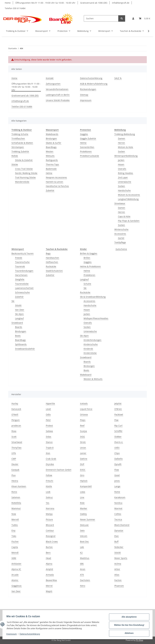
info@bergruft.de (121, 3)
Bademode (51, 169)
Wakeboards (52, 134)
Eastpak (15, 470)
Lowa (83, 492)
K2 (81, 553)
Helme (49, 173)
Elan (117, 536)
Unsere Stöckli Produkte (58, 100)
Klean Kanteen (19, 486)
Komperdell (86, 486)
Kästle (49, 486)
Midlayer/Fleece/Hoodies (96, 318)
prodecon (16, 426)
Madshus (85, 558)
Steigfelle (20, 279)
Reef (82, 426)
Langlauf (19, 318)
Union (83, 448)
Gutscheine (121, 249)
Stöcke (15, 164)
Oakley (83, 514)
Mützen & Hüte (126, 147)
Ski (13, 301)
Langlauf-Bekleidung (128, 199)
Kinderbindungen (93, 340)
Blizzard (50, 525)
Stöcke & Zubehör (24, 160)
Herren (121, 143)
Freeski (19, 258)
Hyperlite (50, 403)
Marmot (118, 508)
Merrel (49, 586)
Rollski (15, 156)
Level (48, 409)
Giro (82, 475)
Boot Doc (84, 542)
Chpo (117, 453)
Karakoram (120, 497)
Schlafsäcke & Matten (22, 143)
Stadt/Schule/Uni (54, 271)
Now (14, 514)
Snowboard (17, 323)
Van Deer (20, 310)
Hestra (15, 481)
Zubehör (50, 190)
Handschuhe (124, 190)
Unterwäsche (125, 182)
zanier (83, 453)
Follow (49, 475)
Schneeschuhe (22, 292)
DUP (82, 464)
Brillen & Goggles (89, 253)
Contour (50, 530)
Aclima (118, 564)
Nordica (118, 503)
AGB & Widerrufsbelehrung (94, 84)
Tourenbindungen (24, 271)
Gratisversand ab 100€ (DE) (94, 3)
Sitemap (84, 95)
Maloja (49, 514)
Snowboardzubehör (25, 349)
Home (8, 3)
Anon (83, 569)
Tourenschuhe (22, 262)
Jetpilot (118, 403)
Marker (84, 508)
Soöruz (49, 497)
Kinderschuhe (91, 344)
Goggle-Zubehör (88, 138)
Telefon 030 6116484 (15, 8)
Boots (18, 336)
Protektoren (86, 151)
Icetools (84, 403)
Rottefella (16, 503)
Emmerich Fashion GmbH (59, 470)
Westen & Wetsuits (93, 379)
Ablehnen (128, 633)
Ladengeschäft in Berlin (58, 95)
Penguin (16, 420)
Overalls (122, 169)
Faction (118, 580)
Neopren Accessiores (56, 177)
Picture (49, 519)
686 (82, 564)
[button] (133, 18)
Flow (117, 470)
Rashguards (52, 160)
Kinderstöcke (90, 353)
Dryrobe (50, 464)
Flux (14, 475)
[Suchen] (101, 18)
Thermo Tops (52, 164)
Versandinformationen (57, 89)
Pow (116, 420)
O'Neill (15, 414)
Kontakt (50, 78)
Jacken (121, 160)
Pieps (83, 420)
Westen (50, 151)
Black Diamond (122, 525)
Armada (50, 575)
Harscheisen (21, 275)
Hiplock (84, 481)
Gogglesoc (17, 586)
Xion (48, 453)
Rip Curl (118, 426)
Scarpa (83, 431)
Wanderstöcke (22, 182)
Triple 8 (50, 448)
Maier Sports (121, 558)
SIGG (82, 437)
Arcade (15, 575)
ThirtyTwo (16, 448)
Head (48, 558)
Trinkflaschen (18, 138)
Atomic (15, 580)
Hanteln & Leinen (55, 182)
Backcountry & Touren (23, 253)
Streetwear (120, 203)
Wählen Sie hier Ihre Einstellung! (128, 626)
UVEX (117, 448)
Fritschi (50, 481)
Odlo (48, 414)
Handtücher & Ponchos (57, 186)
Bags (48, 253)
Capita (15, 547)
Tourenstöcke (22, 284)
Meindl (15, 553)
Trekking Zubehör (20, 151)
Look (48, 492)
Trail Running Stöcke (25, 177)
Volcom (84, 536)
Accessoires (120, 234)
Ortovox (84, 414)
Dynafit (118, 464)
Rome (117, 492)
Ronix (14, 492)
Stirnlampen (18, 147)
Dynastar (119, 530)
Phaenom (119, 586)
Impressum (13, 635)
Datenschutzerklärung (31, 635)
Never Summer (88, 519)
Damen (122, 138)
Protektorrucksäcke (90, 156)
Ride (82, 503)
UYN (14, 453)
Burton (49, 547)
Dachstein (85, 580)
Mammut (16, 508)
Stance (49, 442)
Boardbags (51, 147)
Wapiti (49, 591)
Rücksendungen (88, 89)
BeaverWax (51, 580)
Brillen (87, 258)
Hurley (15, 403)
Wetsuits (50, 156)
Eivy (13, 530)
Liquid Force (86, 409)
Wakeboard (86, 375)
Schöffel (118, 431)
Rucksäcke (51, 266)
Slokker (118, 437)
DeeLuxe (84, 525)
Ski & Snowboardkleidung (93, 297)
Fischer (15, 542)
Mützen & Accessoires (129, 195)
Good (117, 475)
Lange (117, 486)
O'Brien (118, 409)
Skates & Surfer (54, 143)
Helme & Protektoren (90, 266)
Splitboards (21, 344)
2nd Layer (123, 177)
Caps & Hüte (124, 216)
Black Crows (52, 542)
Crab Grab (51, 459)
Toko (14, 536)
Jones (117, 481)
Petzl (48, 420)
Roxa (14, 431)
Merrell (15, 519)
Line (82, 497)
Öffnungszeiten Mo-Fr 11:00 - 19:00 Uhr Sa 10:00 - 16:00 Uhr (45, 3)
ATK (82, 575)
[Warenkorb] (145, 18)
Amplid (49, 569)
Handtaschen (52, 258)
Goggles (84, 134)
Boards (19, 327)
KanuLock (16, 409)
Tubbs (15, 525)
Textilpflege (120, 242)
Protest (49, 426)
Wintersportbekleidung (126, 156)
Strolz (83, 442)
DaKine (84, 459)
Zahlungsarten (53, 84)
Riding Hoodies (126, 173)
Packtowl (119, 414)
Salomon (16, 497)
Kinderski (88, 349)
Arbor (117, 569)
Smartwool (17, 442)
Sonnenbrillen (87, 147)
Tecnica (118, 519)
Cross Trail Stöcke (24, 169)
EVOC (83, 470)
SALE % (118, 78)
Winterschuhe (121, 229)
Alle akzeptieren (128, 618)
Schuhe (87, 284)
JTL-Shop (139, 640)
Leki (82, 547)
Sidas (49, 437)
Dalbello (118, 459)
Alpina (49, 564)
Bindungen (51, 138)
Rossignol (51, 536)
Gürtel (121, 238)
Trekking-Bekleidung (125, 134)
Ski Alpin (19, 314)
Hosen (121, 164)
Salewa (49, 431)
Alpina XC (16, 569)
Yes (48, 503)
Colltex (118, 514)
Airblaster (16, 564)
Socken (121, 151)
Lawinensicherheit (24, 288)
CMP (14, 459)
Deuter (15, 464)
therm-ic (119, 442)
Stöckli (18, 305)
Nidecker (119, 547)
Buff (116, 542)
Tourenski (20, 266)
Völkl (14, 558)
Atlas (117, 575)
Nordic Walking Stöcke (26, 173)
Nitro (83, 586)
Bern (48, 553)
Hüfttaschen (52, 262)
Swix (82, 530)
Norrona (50, 508)
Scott (14, 437)
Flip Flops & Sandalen (129, 221)
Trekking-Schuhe (20, 134)
